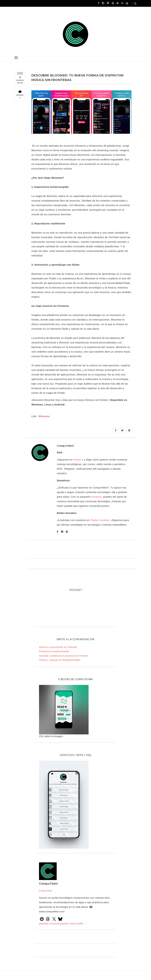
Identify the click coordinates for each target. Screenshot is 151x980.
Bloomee (44, 416)
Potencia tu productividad (54, 651)
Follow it (78, 460)
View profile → (78, 923)
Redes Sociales (100, 520)
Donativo (96, 497)
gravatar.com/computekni (54, 923)
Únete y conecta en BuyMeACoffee (60, 660)
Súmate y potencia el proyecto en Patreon (64, 656)
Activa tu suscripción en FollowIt (58, 647)
